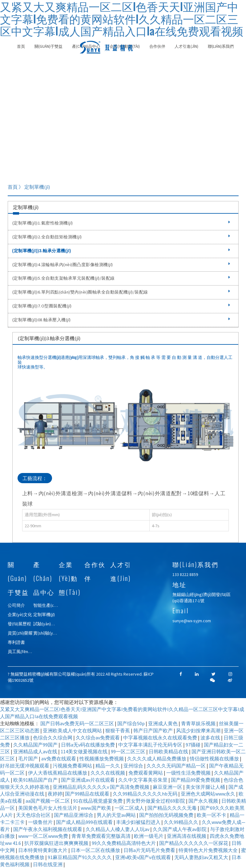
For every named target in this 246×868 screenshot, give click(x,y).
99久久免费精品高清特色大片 (124, 843)
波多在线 (211, 738)
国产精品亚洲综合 (74, 815)
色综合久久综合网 (53, 738)
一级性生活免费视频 (189, 773)
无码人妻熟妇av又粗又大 (202, 857)
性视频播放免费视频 (102, 759)
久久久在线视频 (108, 773)
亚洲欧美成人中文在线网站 (73, 730)
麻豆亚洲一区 (168, 787)
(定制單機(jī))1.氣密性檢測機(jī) (121, 223)
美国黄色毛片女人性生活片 (48, 808)
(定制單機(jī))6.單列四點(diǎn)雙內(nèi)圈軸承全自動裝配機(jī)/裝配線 (121, 292)
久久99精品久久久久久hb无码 (145, 794)
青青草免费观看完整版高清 (101, 836)
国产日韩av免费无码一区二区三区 (78, 723)
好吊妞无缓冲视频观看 (25, 766)
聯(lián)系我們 (221, 46)
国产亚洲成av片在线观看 (88, 780)
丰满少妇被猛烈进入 (139, 822)
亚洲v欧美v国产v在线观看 (143, 857)
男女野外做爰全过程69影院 (156, 801)
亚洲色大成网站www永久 (208, 794)
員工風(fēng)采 (22, 652)
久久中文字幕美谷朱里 (143, 780)
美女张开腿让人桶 (206, 787)
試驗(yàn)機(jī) (46, 624)
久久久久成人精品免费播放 (157, 759)
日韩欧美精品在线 (169, 751)
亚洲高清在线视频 (187, 836)
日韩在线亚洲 (48, 864)
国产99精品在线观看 (88, 794)
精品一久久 (108, 766)
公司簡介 (16, 605)
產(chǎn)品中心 (44, 578)
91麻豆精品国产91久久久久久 (80, 857)
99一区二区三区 (129, 751)
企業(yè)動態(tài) (70, 578)
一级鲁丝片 (41, 822)
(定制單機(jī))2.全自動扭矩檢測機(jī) (121, 237)
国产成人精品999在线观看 (85, 822)
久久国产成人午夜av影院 (180, 829)
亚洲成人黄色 (163, 723)
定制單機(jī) (44, 615)
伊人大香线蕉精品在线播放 (58, 773)
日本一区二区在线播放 (96, 850)
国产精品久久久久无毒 (173, 808)
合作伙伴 (157, 46)
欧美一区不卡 (212, 815)
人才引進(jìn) (186, 46)
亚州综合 (134, 766)
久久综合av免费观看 (98, 738)
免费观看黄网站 (146, 773)
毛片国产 (28, 759)
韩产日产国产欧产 (153, 730)
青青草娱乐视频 (199, 723)
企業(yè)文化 (20, 615)
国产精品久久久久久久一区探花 (194, 843)
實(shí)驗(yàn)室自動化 (54, 633)
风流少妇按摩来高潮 (199, 730)
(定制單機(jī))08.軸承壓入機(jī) (121, 320)
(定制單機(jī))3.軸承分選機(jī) (121, 251)
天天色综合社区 (34, 815)
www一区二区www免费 (44, 836)
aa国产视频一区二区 (48, 801)
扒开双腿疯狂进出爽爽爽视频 (57, 843)
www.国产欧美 (96, 808)
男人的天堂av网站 (117, 815)
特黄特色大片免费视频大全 (209, 850)
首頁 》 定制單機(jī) (29, 187)
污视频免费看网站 (73, 766)
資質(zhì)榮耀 (20, 633)
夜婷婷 (55, 794)
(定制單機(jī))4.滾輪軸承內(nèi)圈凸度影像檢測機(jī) (121, 265)
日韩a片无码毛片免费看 (150, 850)
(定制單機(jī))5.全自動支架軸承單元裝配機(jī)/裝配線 (121, 278)
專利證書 (16, 642)
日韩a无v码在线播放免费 (88, 745)
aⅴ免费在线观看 (59, 759)
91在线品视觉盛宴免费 (98, 801)
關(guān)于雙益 (48, 46)
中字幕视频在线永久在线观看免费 (161, 738)
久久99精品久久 (181, 822)
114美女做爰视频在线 (85, 751)
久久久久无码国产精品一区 (177, 766)
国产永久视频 (204, 801)
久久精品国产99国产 (36, 745)
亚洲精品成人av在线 (36, 751)
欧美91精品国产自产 (36, 780)
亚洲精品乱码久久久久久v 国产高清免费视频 (101, 787)
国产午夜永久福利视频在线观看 (48, 829)
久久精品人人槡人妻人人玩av (118, 829)
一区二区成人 (130, 808)
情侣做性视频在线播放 (215, 759)
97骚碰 (194, 745)
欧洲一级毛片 (149, 836)
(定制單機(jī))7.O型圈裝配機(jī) (121, 306)
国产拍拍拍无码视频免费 (167, 815)
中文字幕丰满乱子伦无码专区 (151, 745)
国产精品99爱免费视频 (196, 780)
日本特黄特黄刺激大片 (43, 850)
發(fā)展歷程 (19, 624)
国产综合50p (131, 723)
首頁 (21, 46)
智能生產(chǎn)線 (50, 605)
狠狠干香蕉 (118, 730)
